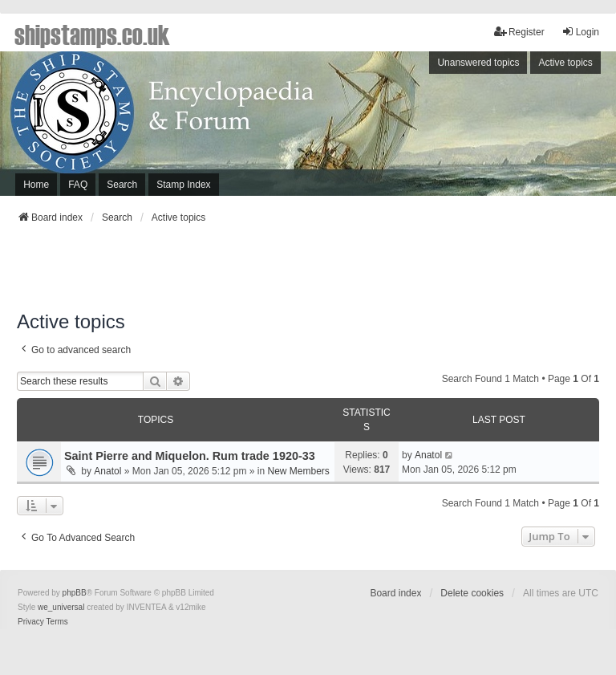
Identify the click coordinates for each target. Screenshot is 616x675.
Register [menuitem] (519, 32)
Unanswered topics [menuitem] (478, 63)
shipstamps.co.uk (92, 34)
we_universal (61, 607)
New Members (299, 471)
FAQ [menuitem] (78, 185)
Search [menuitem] (122, 185)
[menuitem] (31, 622)
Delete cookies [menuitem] (472, 593)
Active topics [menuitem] (565, 63)
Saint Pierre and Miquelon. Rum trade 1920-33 (190, 456)
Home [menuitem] (36, 185)
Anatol (107, 471)
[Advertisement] (308, 272)
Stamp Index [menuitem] (183, 185)
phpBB (75, 593)
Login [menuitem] (580, 32)
